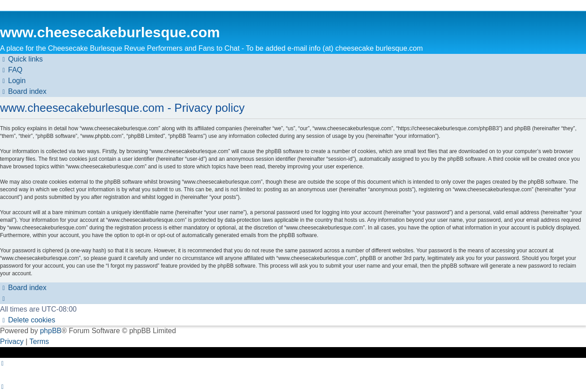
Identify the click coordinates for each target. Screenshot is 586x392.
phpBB (51, 331)
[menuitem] (11, 70)
